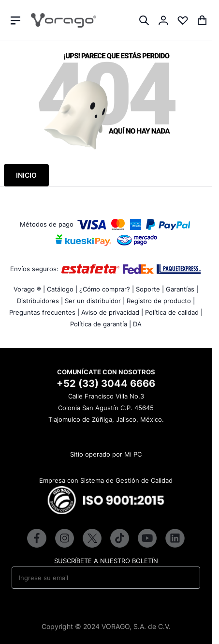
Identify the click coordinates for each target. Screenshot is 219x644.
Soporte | (150, 289)
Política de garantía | (101, 324)
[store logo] (64, 20)
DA (137, 324)
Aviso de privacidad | (112, 312)
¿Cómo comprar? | (107, 289)
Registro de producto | (161, 301)
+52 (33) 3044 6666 (106, 383)
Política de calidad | (174, 312)
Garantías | (182, 289)
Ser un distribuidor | (95, 301)
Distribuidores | (40, 301)
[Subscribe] (186, 578)
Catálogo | (62, 289)
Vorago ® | (29, 289)
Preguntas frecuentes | (44, 312)
